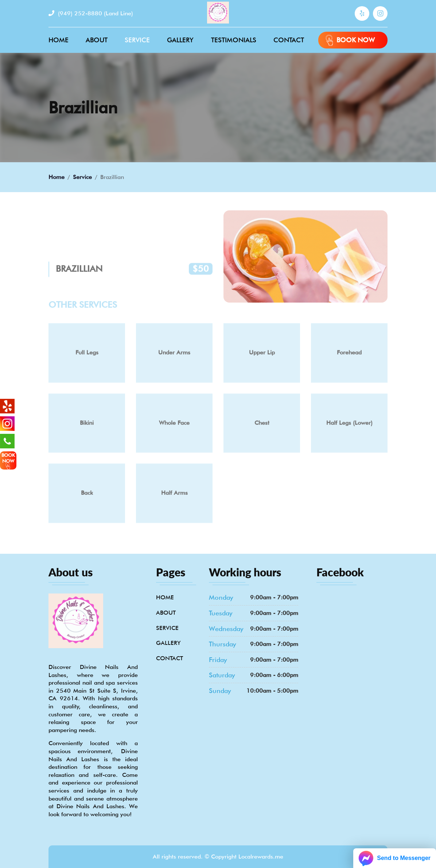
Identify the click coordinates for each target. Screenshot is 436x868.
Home (59, 40)
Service (137, 40)
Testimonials (234, 40)
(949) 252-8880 (91, 13)
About (97, 40)
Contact (289, 40)
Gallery (180, 40)
